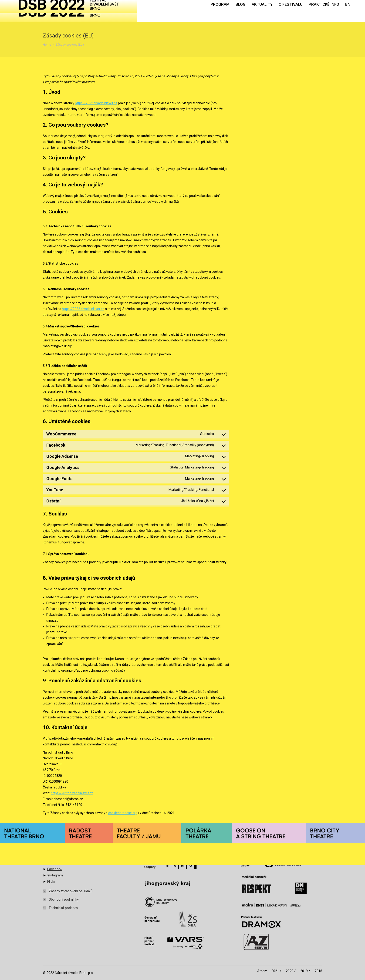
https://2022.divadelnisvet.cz (96, 103)
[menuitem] (220, 11)
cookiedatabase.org (123, 813)
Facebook (55, 869)
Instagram (55, 875)
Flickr (51, 882)
